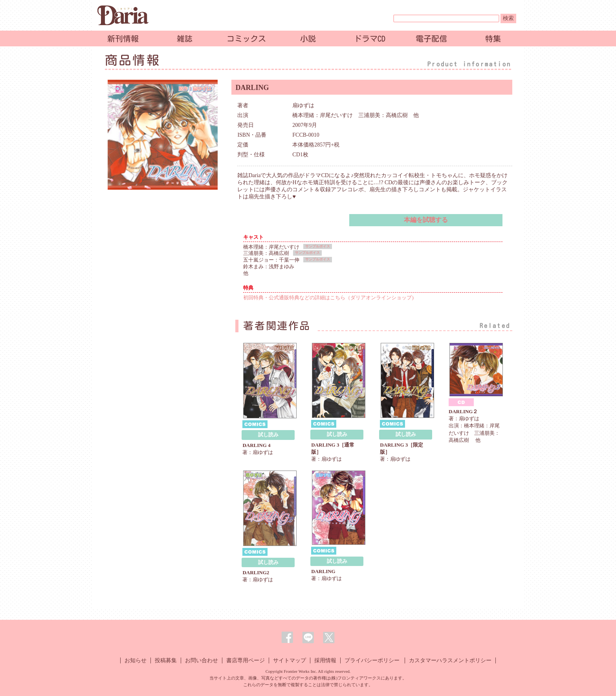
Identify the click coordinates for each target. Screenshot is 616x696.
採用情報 (325, 660)
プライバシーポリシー (372, 660)
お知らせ (136, 660)
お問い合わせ (202, 660)
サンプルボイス (318, 246)
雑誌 (185, 38)
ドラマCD (370, 38)
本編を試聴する (426, 220)
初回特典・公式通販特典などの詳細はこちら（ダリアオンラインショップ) (328, 298)
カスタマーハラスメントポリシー (450, 660)
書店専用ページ (246, 660)
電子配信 (431, 38)
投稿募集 (166, 660)
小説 (308, 38)
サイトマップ (290, 660)
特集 (493, 38)
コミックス (246, 38)
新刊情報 (123, 38)
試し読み (268, 435)
